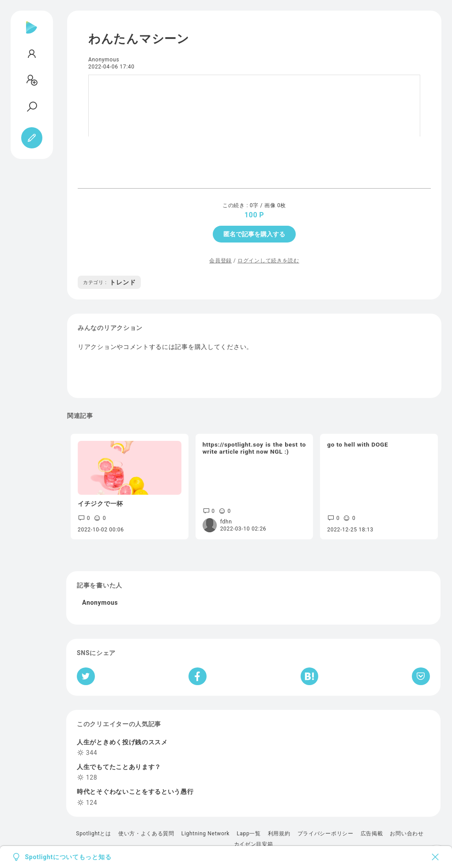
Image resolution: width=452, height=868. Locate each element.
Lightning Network (205, 834)
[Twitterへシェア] (86, 676)
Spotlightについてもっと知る (68, 857)
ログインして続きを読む (268, 261)
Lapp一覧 (249, 834)
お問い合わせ (407, 834)
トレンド (109, 282)
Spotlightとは (93, 834)
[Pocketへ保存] (421, 676)
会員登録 (220, 261)
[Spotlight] (32, 34)
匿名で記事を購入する (254, 234)
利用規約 (279, 834)
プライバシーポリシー (326, 834)
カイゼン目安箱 (254, 844)
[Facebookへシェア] (198, 676)
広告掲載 (372, 834)
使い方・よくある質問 (146, 834)
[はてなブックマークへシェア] (309, 676)
